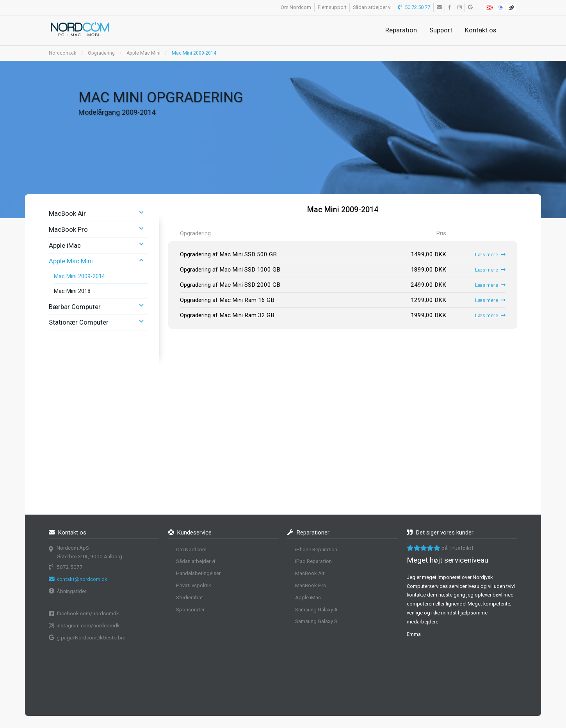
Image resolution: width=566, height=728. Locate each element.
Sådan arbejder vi (372, 7)
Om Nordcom (296, 7)
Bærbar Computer (75, 307)
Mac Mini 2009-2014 (194, 53)
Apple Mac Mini (143, 53)
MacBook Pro (68, 229)
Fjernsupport (332, 7)
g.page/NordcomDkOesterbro (91, 638)
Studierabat (190, 597)
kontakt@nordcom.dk (82, 579)
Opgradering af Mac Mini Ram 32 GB (227, 315)
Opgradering (101, 53)
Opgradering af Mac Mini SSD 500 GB (228, 254)
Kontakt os (481, 30)
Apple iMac (65, 245)
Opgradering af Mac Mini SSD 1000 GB (230, 270)
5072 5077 (70, 567)
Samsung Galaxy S (316, 621)
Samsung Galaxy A (316, 610)
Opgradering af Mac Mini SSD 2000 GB (230, 285)
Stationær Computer (79, 322)
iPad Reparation (313, 561)
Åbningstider (71, 591)
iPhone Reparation (316, 550)
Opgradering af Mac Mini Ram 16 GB (227, 300)
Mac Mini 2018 (72, 291)
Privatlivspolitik (194, 585)
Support (441, 30)
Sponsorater (190, 610)
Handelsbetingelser (198, 573)
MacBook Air (67, 213)
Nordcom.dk (62, 53)
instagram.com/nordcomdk (88, 626)
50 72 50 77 (414, 7)
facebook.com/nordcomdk (88, 613)
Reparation (401, 30)
